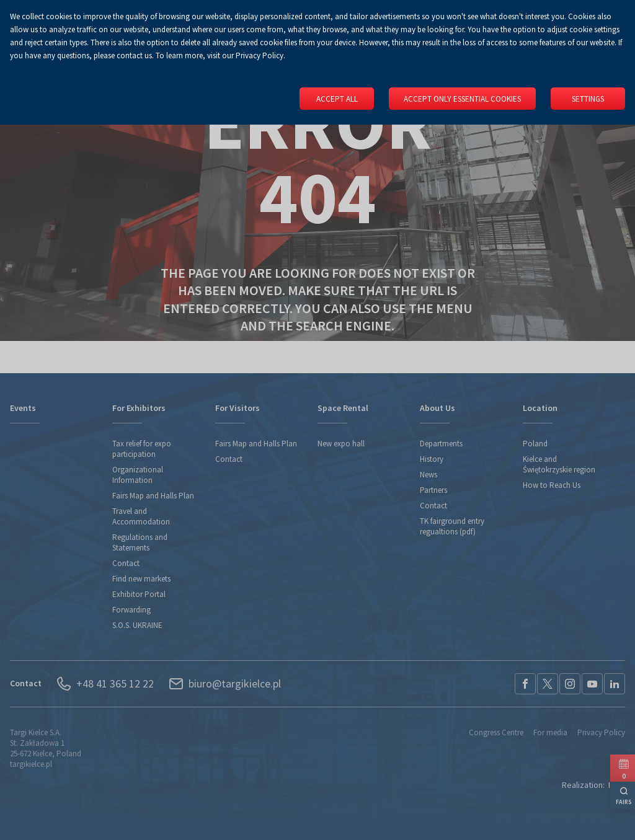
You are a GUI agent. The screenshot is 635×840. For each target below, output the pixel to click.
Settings (588, 99)
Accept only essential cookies (462, 99)
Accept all (337, 99)
